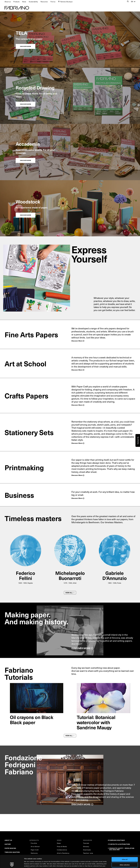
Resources (44, 2)
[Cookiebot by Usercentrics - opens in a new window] (12, 864)
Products (16, 2)
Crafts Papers (26, 395)
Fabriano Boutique (66, 2)
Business (19, 495)
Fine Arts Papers (31, 334)
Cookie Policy (84, 858)
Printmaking (24, 467)
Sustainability (33, 2)
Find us (53, 2)
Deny (125, 858)
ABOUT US (8, 840)
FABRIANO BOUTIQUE (117, 840)
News (24, 2)
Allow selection (125, 853)
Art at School (25, 363)
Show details (96, 864)
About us (8, 2)
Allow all (125, 847)
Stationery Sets (29, 432)
